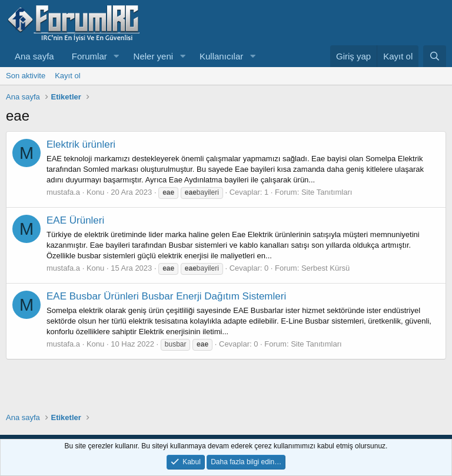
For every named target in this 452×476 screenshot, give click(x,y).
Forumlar (89, 56)
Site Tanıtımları (327, 192)
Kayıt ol (67, 76)
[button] (117, 56)
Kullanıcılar (221, 56)
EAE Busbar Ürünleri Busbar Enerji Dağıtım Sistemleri (166, 296)
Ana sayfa (34, 56)
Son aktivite (26, 76)
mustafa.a (63, 192)
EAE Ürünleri (75, 220)
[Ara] (435, 56)
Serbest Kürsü (325, 268)
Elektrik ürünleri (81, 144)
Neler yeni (154, 56)
